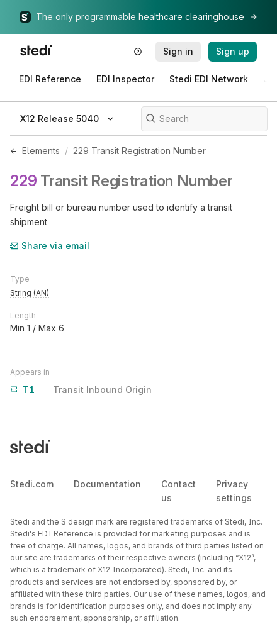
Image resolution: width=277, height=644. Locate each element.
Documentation (107, 484)
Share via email (50, 246)
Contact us (178, 491)
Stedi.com (32, 484)
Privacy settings (234, 491)
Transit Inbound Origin (81, 390)
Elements (41, 151)
